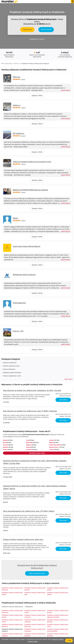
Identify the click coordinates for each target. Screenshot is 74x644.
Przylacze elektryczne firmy (11, 366)
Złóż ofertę (63, 400)
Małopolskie (8, 64)
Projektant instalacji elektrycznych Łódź (35, 594)
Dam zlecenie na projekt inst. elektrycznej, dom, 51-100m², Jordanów (30, 411)
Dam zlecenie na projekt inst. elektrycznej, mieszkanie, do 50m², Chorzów (32, 390)
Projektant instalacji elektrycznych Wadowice (35, 635)
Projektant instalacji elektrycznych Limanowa (35, 621)
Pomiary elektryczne (9, 369)
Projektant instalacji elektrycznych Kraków (58, 589)
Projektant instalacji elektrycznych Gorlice (12, 621)
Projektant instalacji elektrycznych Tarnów (35, 612)
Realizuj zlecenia (46, 30)
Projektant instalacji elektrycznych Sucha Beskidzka (58, 630)
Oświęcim (17, 64)
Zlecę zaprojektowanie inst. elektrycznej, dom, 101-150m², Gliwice (29, 511)
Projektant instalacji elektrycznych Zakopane (12, 635)
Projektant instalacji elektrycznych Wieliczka (58, 635)
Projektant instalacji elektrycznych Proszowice (35, 630)
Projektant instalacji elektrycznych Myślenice (12, 626)
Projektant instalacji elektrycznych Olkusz (58, 626)
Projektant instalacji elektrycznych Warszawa (12, 589)
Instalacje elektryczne (10, 363)
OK (69, 641)
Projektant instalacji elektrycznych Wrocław (35, 589)
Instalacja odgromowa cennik (12, 376)
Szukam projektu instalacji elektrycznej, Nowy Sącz (23, 540)
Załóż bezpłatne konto (37, 573)
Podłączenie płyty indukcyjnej (12, 373)
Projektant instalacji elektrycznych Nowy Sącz (12, 612)
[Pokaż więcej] (65, 90)
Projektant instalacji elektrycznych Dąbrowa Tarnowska (58, 616)
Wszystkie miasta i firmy (49, 453)
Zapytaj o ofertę (37, 96)
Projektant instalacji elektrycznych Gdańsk (58, 594)
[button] (69, 379)
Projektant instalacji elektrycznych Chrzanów (35, 616)
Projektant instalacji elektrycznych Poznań (12, 594)
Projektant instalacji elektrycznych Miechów (58, 621)
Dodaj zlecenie (27, 30)
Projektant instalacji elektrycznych (12, 607)
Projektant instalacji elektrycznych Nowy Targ (35, 626)
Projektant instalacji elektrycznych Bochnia (58, 612)
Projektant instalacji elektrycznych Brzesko (12, 616)
